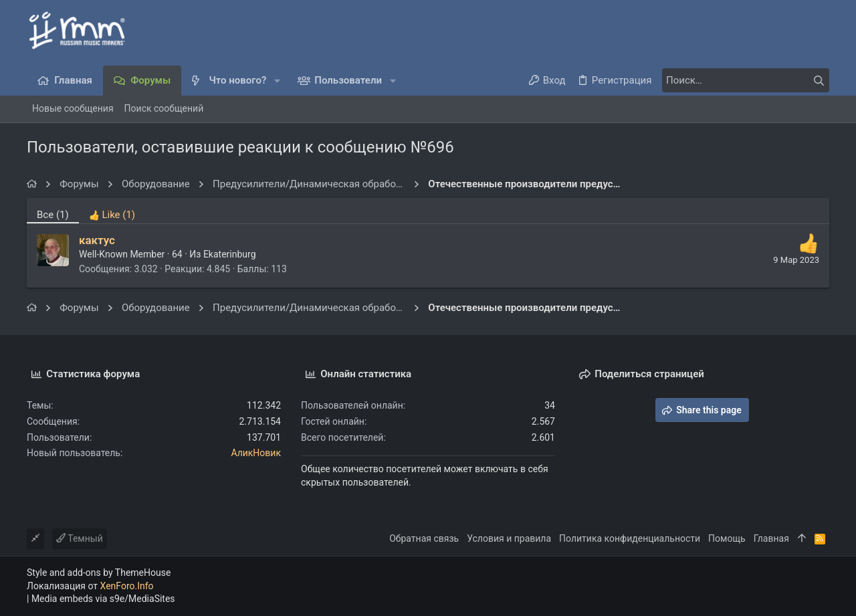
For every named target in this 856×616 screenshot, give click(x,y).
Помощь (727, 538)
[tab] (112, 211)
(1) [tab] (53, 215)
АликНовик (256, 453)
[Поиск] (746, 80)
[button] (277, 81)
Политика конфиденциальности (630, 538)
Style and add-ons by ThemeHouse (99, 573)
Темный (80, 538)
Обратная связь (424, 538)
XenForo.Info (127, 586)
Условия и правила (509, 538)
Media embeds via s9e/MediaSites (103, 599)
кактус (97, 240)
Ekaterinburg (230, 254)
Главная (771, 538)
